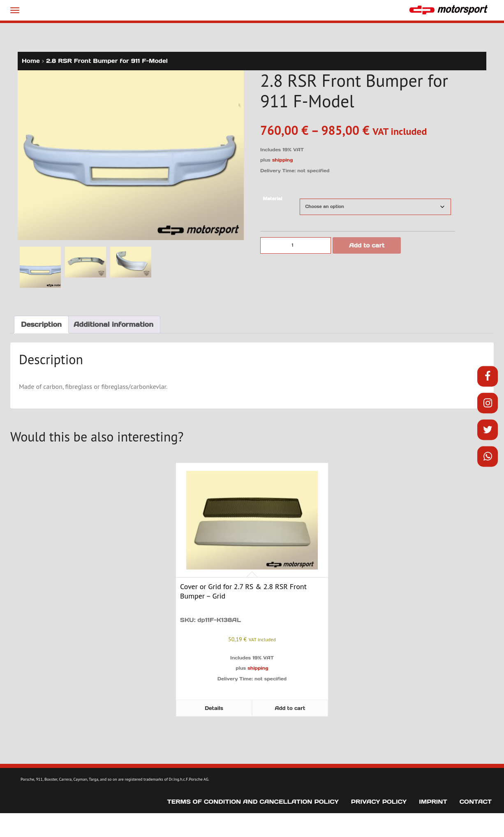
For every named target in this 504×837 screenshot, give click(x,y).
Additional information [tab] (113, 324)
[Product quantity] (296, 245)
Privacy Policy (379, 802)
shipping (283, 160)
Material (272, 199)
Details (214, 708)
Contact (476, 802)
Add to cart (367, 245)
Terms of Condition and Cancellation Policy (253, 802)
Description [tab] (41, 324)
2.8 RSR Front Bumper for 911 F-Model (107, 61)
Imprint (433, 802)
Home (31, 61)
